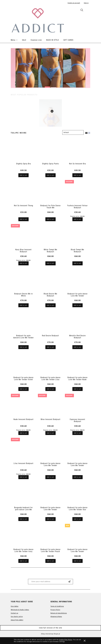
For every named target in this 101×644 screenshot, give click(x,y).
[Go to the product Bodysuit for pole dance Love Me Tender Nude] (77, 364)
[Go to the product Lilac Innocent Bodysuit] (23, 450)
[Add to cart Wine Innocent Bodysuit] (50, 433)
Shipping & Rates (56, 617)
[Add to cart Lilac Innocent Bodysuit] (23, 477)
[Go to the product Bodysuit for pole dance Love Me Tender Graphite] (77, 450)
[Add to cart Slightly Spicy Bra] (23, 175)
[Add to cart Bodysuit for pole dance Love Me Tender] (78, 305)
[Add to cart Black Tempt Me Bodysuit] (78, 263)
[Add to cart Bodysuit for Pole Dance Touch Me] (50, 219)
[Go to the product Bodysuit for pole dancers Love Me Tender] (23, 322)
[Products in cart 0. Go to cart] (88, 10)
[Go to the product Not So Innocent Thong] (23, 192)
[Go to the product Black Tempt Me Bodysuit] (77, 236)
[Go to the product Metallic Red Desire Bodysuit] (77, 322)
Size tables (15, 606)
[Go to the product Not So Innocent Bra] (77, 150)
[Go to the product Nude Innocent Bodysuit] (23, 406)
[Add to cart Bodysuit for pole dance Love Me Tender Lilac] (50, 389)
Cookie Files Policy (66, 640)
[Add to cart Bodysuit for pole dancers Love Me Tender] (23, 347)
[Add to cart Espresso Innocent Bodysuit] (78, 433)
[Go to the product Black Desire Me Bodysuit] (50, 280)
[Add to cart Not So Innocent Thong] (23, 219)
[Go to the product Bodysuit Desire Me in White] (23, 280)
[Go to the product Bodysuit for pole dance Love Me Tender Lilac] (50, 364)
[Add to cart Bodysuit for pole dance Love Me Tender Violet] (23, 389)
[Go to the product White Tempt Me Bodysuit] (50, 236)
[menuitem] (16, 40)
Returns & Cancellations (59, 613)
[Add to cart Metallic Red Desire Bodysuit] (78, 347)
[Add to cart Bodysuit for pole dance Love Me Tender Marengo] (50, 519)
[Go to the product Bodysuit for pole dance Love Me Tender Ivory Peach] (23, 536)
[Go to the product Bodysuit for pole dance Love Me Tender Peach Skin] (50, 536)
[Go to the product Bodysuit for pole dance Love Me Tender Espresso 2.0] (77, 536)
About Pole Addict (17, 620)
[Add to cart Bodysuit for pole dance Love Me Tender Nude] (78, 389)
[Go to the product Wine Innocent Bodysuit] (50, 406)
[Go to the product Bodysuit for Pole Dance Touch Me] (50, 192)
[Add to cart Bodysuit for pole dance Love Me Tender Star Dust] (78, 519)
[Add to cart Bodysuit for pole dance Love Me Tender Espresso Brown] (50, 477)
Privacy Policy (55, 610)
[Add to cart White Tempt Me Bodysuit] (50, 263)
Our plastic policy (17, 617)
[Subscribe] (69, 582)
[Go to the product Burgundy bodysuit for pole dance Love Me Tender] (23, 494)
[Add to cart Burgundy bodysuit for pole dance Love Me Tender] (23, 519)
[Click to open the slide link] (50, 68)
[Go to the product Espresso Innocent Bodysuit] (77, 406)
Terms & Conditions (57, 606)
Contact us (14, 613)
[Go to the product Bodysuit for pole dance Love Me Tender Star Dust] (77, 494)
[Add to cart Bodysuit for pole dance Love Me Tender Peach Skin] (50, 561)
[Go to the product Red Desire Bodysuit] (50, 322)
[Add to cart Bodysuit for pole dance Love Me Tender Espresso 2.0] (78, 561)
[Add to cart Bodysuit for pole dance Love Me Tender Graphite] (78, 477)
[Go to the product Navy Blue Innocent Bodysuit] (23, 236)
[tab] (47, 86)
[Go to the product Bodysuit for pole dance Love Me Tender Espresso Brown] (50, 450)
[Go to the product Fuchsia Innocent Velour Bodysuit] (77, 192)
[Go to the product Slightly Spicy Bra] (23, 150)
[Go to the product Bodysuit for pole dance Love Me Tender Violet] (50, 121)
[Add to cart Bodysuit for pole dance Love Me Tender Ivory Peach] (23, 561)
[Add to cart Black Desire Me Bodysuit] (50, 305)
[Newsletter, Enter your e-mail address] (46, 582)
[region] (50, 68)
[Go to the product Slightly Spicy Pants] (50, 150)
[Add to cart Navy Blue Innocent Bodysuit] (23, 263)
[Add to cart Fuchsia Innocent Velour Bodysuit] (78, 219)
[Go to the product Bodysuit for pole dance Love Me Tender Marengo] (50, 494)
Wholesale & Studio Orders (20, 610)
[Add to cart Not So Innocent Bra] (78, 175)
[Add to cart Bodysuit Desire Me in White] (23, 305)
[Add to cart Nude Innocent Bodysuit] (23, 433)
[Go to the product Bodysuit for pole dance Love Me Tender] (77, 280)
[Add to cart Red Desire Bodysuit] (50, 347)
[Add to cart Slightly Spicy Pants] (50, 175)
